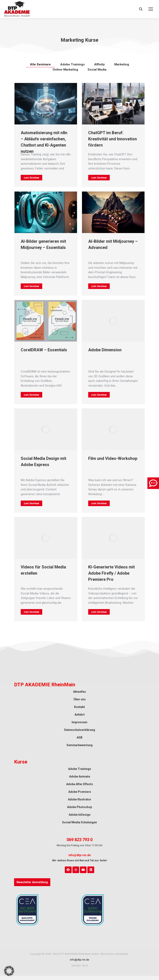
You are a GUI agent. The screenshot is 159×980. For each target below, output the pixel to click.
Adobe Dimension (105, 350)
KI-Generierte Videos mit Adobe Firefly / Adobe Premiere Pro (111, 573)
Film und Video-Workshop (113, 458)
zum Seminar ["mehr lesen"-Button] (31, 178)
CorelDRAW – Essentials (44, 350)
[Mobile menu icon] (151, 9)
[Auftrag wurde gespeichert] (46, 104)
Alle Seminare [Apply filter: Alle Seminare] (40, 64)
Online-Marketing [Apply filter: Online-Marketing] (65, 70)
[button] (9, 971)
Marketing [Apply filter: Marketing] (122, 64)
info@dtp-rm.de (80, 855)
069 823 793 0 (80, 840)
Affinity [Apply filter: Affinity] (99, 64)
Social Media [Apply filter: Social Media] (97, 70)
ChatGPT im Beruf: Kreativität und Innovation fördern (113, 139)
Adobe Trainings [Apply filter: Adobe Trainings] (72, 64)
